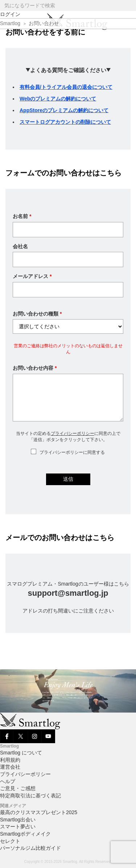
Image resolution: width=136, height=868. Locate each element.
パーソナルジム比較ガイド (30, 848)
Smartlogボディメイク (25, 834)
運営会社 (10, 767)
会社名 (20, 246)
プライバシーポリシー (73, 433)
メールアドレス (32, 276)
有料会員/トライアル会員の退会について (66, 87)
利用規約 (10, 760)
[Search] (130, 6)
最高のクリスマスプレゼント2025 (39, 812)
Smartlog (10, 23)
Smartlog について (21, 753)
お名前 (22, 216)
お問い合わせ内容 (35, 368)
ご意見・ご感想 (18, 788)
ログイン (10, 14)
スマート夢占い (18, 827)
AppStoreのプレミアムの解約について (64, 110)
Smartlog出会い (18, 820)
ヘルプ (8, 781)
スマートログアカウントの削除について (65, 122)
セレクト (10, 841)
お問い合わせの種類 (37, 314)
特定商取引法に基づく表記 (30, 796)
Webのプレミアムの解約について (58, 99)
